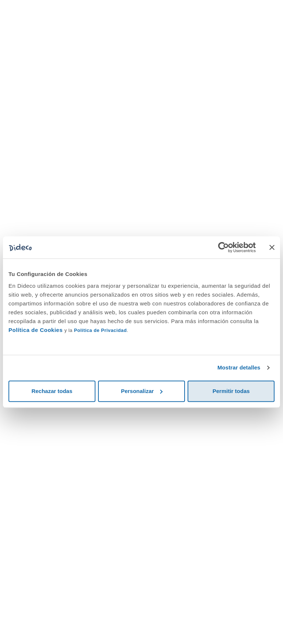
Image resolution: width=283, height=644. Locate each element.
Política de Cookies (36, 330)
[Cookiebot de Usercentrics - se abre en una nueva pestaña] (223, 247)
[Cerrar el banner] (272, 247)
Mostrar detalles (239, 367)
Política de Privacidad (100, 330)
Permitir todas (231, 391)
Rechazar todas (52, 391)
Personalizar (142, 391)
